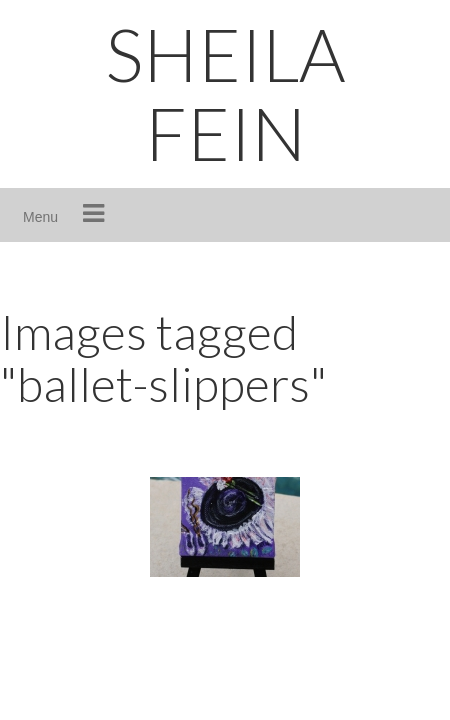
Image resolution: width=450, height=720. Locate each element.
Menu (40, 217)
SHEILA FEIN (225, 93)
